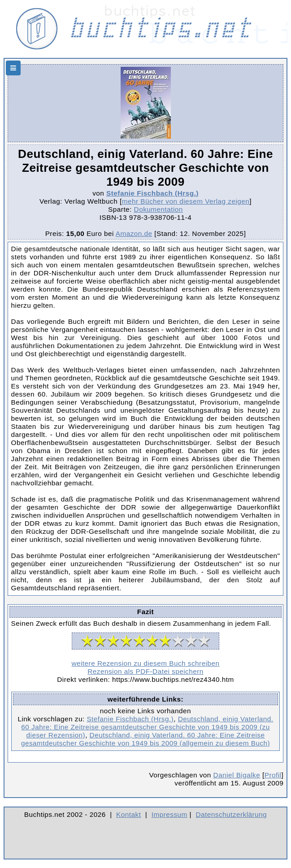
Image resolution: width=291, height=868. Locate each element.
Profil (273, 775)
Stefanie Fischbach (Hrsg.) (152, 193)
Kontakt (128, 814)
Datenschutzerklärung (232, 814)
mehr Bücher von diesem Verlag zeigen (186, 201)
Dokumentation (159, 209)
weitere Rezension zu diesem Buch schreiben (145, 663)
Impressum (169, 814)
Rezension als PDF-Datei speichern (145, 671)
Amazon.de (134, 233)
